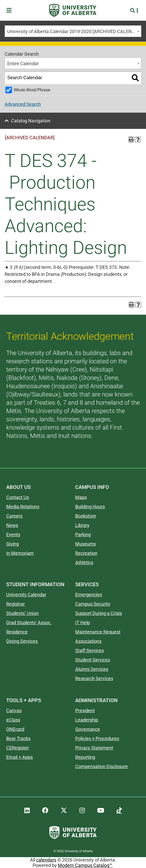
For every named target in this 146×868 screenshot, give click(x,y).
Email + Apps (20, 757)
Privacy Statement (94, 748)
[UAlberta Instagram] (82, 811)
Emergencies (89, 595)
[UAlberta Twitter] (64, 811)
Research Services (94, 678)
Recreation (86, 553)
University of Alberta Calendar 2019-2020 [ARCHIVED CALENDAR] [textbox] (74, 31)
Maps (81, 497)
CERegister (18, 748)
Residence (17, 632)
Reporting (85, 757)
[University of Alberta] (73, 10)
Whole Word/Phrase (32, 90)
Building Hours (90, 507)
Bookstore (86, 516)
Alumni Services (92, 669)
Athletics (84, 562)
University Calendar (26, 595)
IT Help (83, 623)
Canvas (14, 711)
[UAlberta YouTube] (101, 811)
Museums (86, 544)
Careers (14, 516)
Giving (13, 544)
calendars (46, 860)
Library (82, 525)
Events (13, 535)
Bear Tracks (18, 738)
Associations (88, 641)
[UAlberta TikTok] (119, 811)
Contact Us (18, 497)
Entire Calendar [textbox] (23, 64)
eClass (13, 720)
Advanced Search (23, 104)
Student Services (93, 660)
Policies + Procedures (97, 738)
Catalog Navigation (31, 121)
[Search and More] (133, 10)
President (85, 711)
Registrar (16, 604)
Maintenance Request (98, 632)
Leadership (87, 720)
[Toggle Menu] (11, 10)
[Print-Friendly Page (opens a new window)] (131, 139)
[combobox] (73, 31)
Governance (88, 729)
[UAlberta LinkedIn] (27, 811)
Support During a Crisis (99, 613)
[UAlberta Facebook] (45, 811)
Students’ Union (22, 613)
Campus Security (93, 604)
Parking (83, 535)
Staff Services (90, 650)
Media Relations (23, 507)
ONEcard (15, 729)
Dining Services (22, 641)
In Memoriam (20, 553)
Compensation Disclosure (102, 766)
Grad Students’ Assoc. (29, 623)
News (12, 525)
